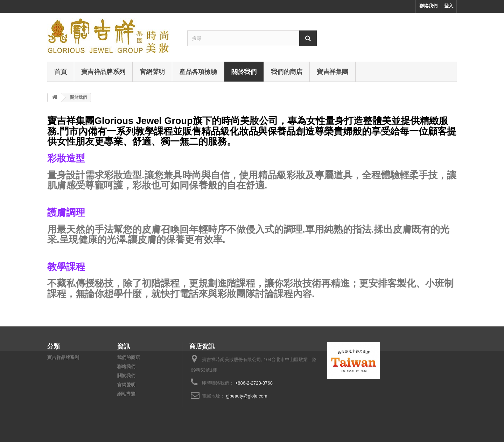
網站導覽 (126, 394)
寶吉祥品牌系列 (103, 71)
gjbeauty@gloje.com (247, 396)
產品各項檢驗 (198, 71)
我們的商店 (287, 71)
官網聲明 (152, 71)
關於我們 (244, 71)
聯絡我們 (428, 6)
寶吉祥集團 (332, 71)
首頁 (61, 71)
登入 (449, 6)
